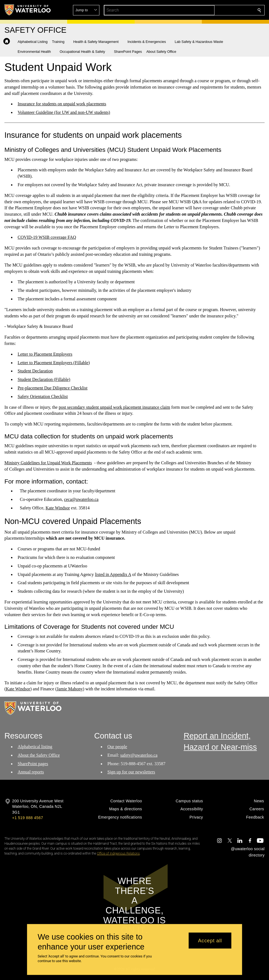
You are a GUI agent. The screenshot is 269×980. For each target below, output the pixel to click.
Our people (117, 747)
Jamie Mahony (70, 689)
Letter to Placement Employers (45, 354)
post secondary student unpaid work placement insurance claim (114, 407)
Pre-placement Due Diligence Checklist (53, 388)
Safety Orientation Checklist (43, 396)
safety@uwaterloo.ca (139, 755)
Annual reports (31, 772)
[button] (219, 10)
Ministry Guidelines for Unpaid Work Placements (48, 463)
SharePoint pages (33, 764)
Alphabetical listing (35, 747)
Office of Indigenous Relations (118, 853)
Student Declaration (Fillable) (44, 379)
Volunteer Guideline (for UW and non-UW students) (64, 112)
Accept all (210, 940)
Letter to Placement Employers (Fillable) (54, 363)
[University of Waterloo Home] (28, 10)
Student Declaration (35, 371)
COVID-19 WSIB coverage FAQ (47, 237)
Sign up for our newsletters (131, 772)
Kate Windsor (58, 508)
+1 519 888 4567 (28, 818)
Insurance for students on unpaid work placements (62, 104)
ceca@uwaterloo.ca (81, 499)
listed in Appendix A (113, 574)
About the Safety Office (39, 755)
